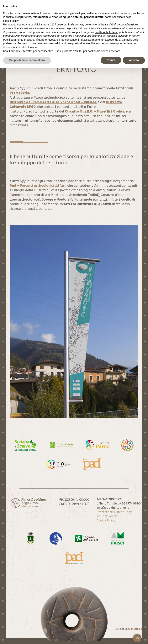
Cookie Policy (106, 520)
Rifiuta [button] (111, 60)
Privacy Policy (107, 516)
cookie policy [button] (11, 21)
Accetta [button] (134, 60)
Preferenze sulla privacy (114, 512)
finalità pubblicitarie (106, 32)
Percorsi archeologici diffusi (38, 186)
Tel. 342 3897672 (109, 499)
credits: (129, 629)
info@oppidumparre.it (113, 508)
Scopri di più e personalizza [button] (27, 60)
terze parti (63, 24)
